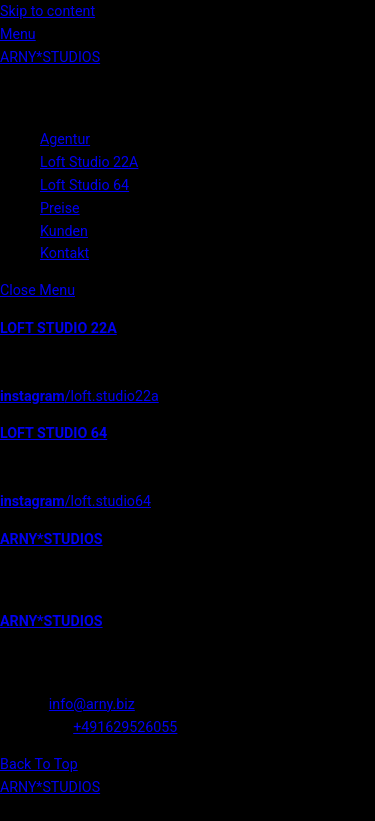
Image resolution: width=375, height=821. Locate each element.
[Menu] (18, 34)
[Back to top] (39, 764)
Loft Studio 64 (84, 185)
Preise (60, 208)
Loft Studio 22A (89, 162)
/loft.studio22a (79, 396)
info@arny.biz (92, 704)
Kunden (64, 231)
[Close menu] (37, 290)
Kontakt (64, 253)
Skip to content (47, 11)
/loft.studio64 (75, 501)
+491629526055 (125, 727)
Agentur (65, 139)
